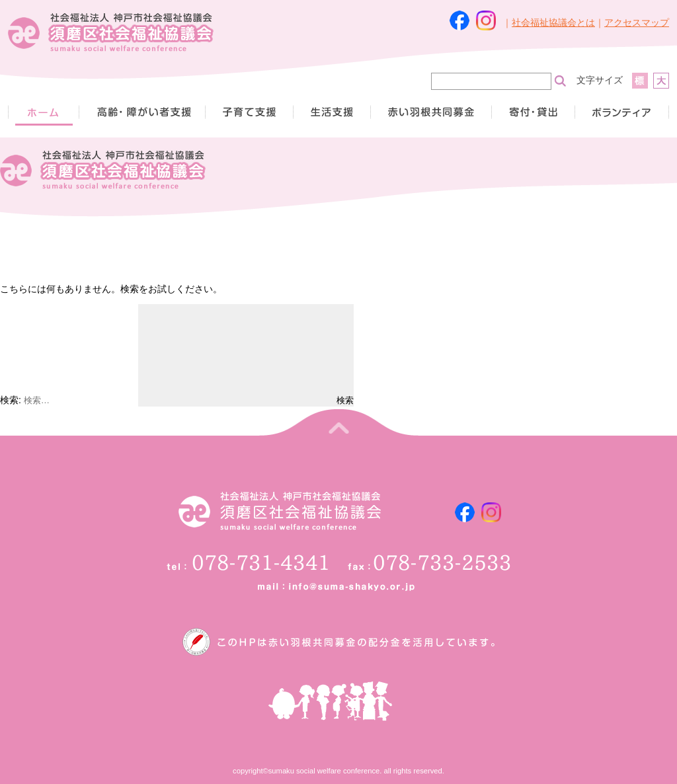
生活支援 (332, 112)
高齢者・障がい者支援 (142, 112)
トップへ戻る (338, 422)
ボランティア (622, 112)
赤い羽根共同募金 (431, 112)
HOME (43, 112)
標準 (640, 81)
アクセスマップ (637, 22)
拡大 (661, 81)
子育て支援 (249, 112)
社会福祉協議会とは (553, 22)
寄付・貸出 (533, 112)
